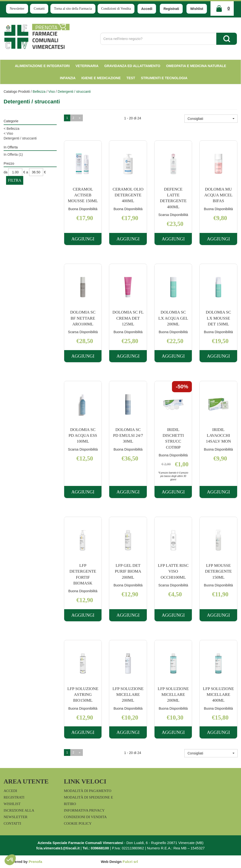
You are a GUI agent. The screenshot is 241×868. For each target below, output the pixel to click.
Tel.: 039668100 (96, 848)
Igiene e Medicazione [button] (101, 78)
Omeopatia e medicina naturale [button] (196, 66)
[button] (211, 119)
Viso (51, 92)
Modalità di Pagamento (88, 791)
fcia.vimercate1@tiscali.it (58, 848)
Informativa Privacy (84, 810)
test (131, 78)
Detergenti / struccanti (20, 138)
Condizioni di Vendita (116, 9)
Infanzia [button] (68, 78)
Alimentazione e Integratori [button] (42, 66)
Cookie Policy (78, 823)
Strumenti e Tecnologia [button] (164, 78)
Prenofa (35, 862)
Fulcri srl (130, 862)
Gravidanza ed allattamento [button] (132, 66)
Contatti (39, 9)
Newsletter (17, 9)
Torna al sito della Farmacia (73, 9)
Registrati (171, 9)
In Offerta (13, 154)
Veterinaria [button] (87, 66)
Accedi (147, 9)
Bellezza (39, 92)
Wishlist (197, 9)
